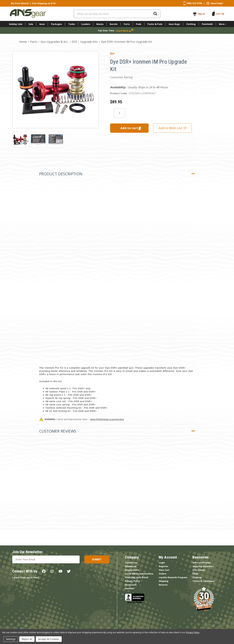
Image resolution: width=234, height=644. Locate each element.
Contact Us (131, 563)
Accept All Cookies (49, 639)
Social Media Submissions (139, 574)
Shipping (164, 581)
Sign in (201, 14)
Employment (132, 570)
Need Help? (217, 3)
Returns (163, 585)
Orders (163, 574)
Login (162, 563)
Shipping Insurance (203, 566)
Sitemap (197, 577)
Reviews (129, 588)
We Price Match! (20, 3)
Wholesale (131, 566)
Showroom (131, 585)
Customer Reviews (58, 431)
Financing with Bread (136, 577)
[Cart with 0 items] (220, 14)
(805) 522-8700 (194, 3)
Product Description (61, 174)
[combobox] (117, 14)
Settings (11, 639)
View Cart (164, 570)
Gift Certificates (202, 563)
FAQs (195, 574)
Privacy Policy (132, 581)
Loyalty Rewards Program (173, 577)
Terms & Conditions (204, 581)
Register (164, 566)
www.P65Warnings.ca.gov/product (107, 419)
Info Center (199, 570)
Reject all (27, 639)
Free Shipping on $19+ (44, 3)
